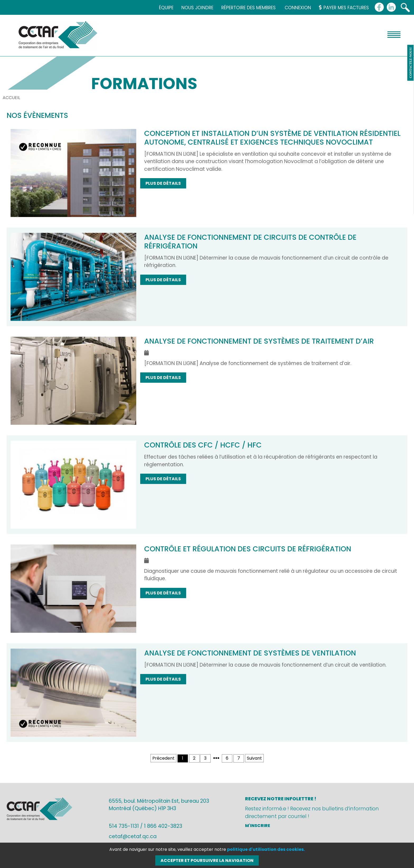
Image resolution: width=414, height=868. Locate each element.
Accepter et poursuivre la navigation (207, 860)
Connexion (298, 8)
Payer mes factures (344, 8)
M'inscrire (258, 826)
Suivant (254, 758)
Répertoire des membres (248, 8)
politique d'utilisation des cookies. (266, 849)
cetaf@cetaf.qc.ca (133, 836)
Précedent (163, 758)
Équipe (166, 8)
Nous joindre (197, 8)
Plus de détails (163, 183)
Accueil (11, 98)
